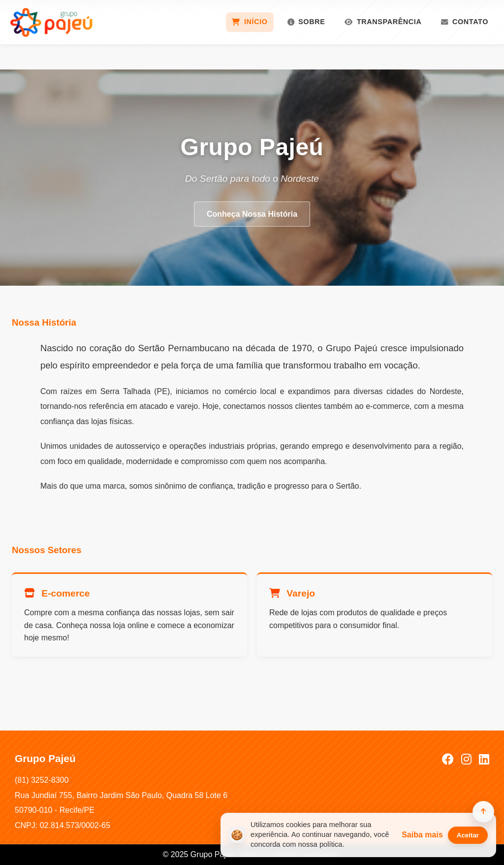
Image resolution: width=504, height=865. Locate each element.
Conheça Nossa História (252, 214)
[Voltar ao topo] (483, 812)
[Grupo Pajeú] (52, 22)
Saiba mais (422, 835)
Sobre (306, 22)
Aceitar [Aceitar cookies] (468, 835)
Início (250, 22)
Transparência (383, 22)
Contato (465, 22)
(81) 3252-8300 (42, 780)
